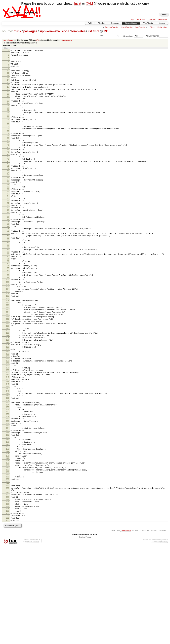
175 (8, 538)
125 (8, 397)
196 (8, 598)
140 (8, 440)
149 (8, 465)
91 (8, 302)
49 (8, 184)
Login (132, 20)
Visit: (101, 36)
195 (8, 595)
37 (8, 150)
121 (8, 386)
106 (8, 344)
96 (8, 316)
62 (8, 220)
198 (8, 604)
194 (8, 592)
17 (8, 93)
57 (8, 206)
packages (30, 31)
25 (8, 116)
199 (8, 607)
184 (8, 563)
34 (8, 141)
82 (8, 277)
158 (8, 490)
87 (8, 291)
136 (8, 428)
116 (8, 372)
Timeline (101, 23)
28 (8, 124)
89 (8, 296)
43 (8, 167)
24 (8, 113)
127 (8, 403)
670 (38, 40)
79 (8, 268)
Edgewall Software (32, 640)
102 (8, 333)
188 (8, 574)
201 (8, 612)
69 (8, 240)
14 (8, 85)
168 (8, 518)
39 (8, 155)
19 (8, 99)
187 (8, 572)
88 (8, 294)
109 (8, 352)
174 (8, 535)
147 (8, 459)
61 (8, 217)
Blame (152, 27)
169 (8, 521)
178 (8, 546)
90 (8, 299)
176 (8, 540)
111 (8, 358)
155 (8, 481)
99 (8, 325)
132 (8, 417)
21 (8, 105)
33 (8, 139)
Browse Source (131, 23)
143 (8, 448)
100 (8, 327)
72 (8, 249)
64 (8, 226)
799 (106, 31)
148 (8, 462)
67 (8, 234)
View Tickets (148, 23)
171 (8, 526)
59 (8, 212)
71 (8, 246)
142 (8, 445)
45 (8, 172)
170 (8, 524)
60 (8, 215)
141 (8, 442)
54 (8, 198)
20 (8, 102)
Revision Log (162, 27)
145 (8, 454)
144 (8, 451)
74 (8, 254)
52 (8, 192)
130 (8, 411)
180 (8, 552)
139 (8, 437)
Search (162, 23)
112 (8, 361)
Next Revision (140, 27)
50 (8, 186)
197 (8, 601)
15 (8, 88)
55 (8, 201)
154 (8, 478)
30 (8, 130)
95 (8, 313)
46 (8, 175)
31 (8, 133)
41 (8, 161)
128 (8, 406)
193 (8, 590)
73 (8, 251)
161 (8, 498)
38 (8, 153)
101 (8, 330)
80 (8, 271)
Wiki (90, 23)
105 (8, 342)
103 (8, 336)
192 (8, 587)
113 (8, 363)
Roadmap (115, 23)
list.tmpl (93, 31)
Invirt (78, 3)
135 (8, 426)
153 (8, 476)
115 (8, 369)
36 (8, 147)
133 (8, 420)
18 (8, 96)
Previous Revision (112, 27)
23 (8, 110)
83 (8, 280)
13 (8, 82)
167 (8, 515)
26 (8, 119)
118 (8, 378)
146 (8, 457)
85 (8, 285)
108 (8, 350)
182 (8, 557)
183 (8, 560)
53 (8, 195)
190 (8, 579)
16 (8, 91)
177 (8, 543)
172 (8, 529)
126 (8, 400)
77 (8, 263)
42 (8, 164)
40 (8, 158)
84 (8, 282)
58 (8, 209)
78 (8, 265)
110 (8, 355)
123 (8, 392)
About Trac (151, 20)
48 (8, 181)
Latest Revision (127, 27)
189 (8, 576)
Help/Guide (141, 20)
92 (8, 305)
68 (8, 237)
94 (8, 311)
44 (8, 170)
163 (8, 504)
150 (8, 468)
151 (8, 471)
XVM (89, 3)
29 (8, 127)
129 (8, 409)
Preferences (163, 20)
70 (8, 243)
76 (8, 260)
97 (8, 319)
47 (8, 178)
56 (8, 203)
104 (8, 339)
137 (8, 431)
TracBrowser (126, 628)
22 (8, 107)
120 (8, 383)
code (66, 31)
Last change (8, 40)
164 (8, 507)
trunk (17, 31)
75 (8, 257)
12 (8, 79)
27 (8, 122)
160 (8, 495)
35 (8, 144)
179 (8, 549)
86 (8, 288)
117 (8, 375)
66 (8, 232)
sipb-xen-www (50, 31)
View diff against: (157, 36)
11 (8, 76)
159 (8, 493)
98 (8, 322)
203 (8, 618)
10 (8, 74)
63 (8, 223)
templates (78, 31)
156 (8, 484)
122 (8, 389)
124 (8, 394)
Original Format (85, 635)
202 (8, 615)
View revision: (128, 36)
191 (8, 584)
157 (8, 487)
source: (7, 31)
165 (8, 509)
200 (8, 609)
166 (8, 512)
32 (8, 136)
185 (8, 566)
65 (8, 229)
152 (8, 473)
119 (8, 380)
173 (8, 532)
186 (8, 569)
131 (8, 414)
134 (8, 423)
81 (8, 274)
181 (8, 555)
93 (8, 308)
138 (8, 434)
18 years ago (66, 40)
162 (8, 501)
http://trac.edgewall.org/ (160, 640)
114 (8, 366)
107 (8, 347)
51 (8, 189)
